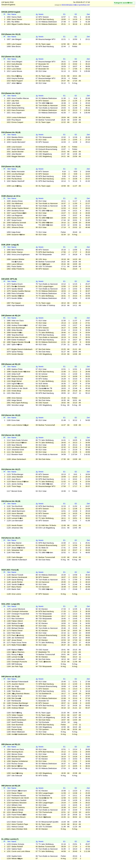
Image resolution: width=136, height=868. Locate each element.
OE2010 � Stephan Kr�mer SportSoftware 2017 (76, 5)
